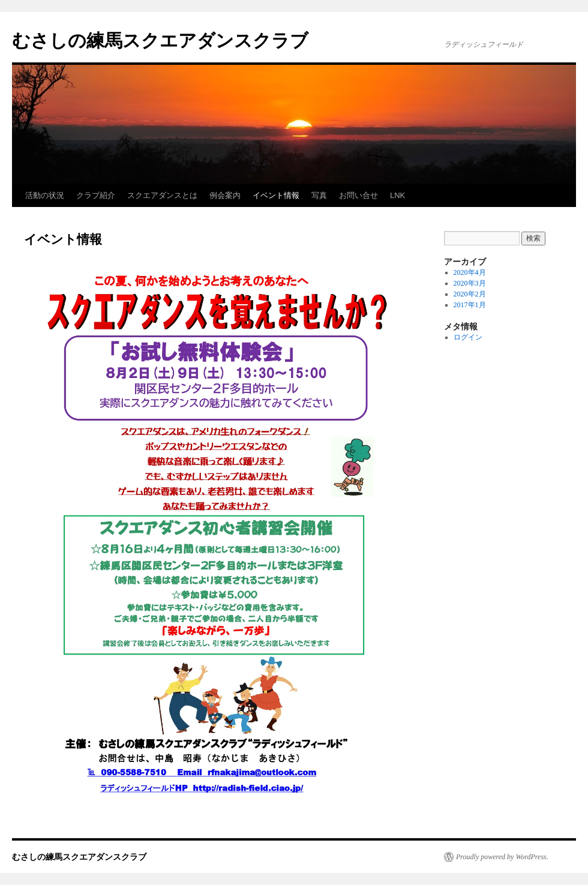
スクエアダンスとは (162, 195)
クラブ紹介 (96, 195)
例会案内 (225, 195)
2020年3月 (470, 283)
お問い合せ (358, 195)
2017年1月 (470, 305)
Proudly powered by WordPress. (502, 857)
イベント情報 (276, 195)
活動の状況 (45, 195)
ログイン (468, 337)
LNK (397, 195)
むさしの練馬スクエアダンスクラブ (160, 40)
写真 (319, 195)
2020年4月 (470, 272)
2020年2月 (470, 294)
